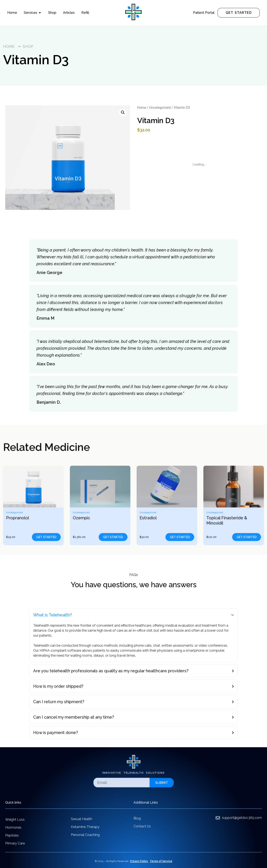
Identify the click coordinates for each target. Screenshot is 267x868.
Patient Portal (204, 13)
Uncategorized (160, 108)
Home (142, 108)
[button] (123, 112)
